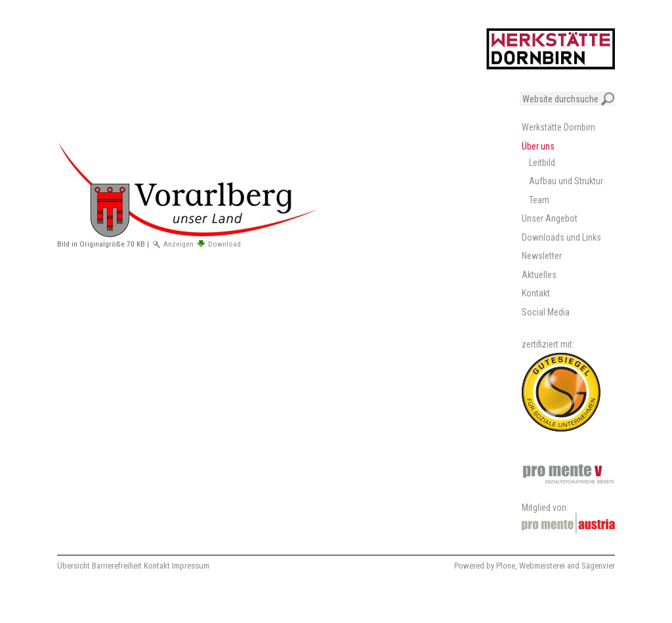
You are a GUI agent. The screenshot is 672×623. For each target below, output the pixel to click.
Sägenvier (598, 566)
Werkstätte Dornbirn (558, 127)
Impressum (191, 566)
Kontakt (157, 566)
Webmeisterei (542, 566)
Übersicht (73, 566)
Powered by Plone (485, 566)
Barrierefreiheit (117, 566)
